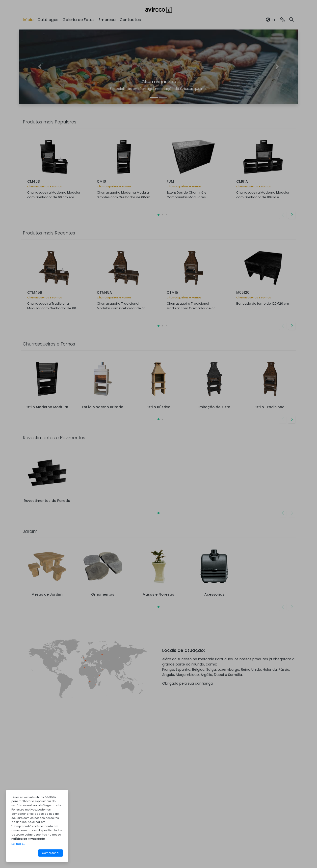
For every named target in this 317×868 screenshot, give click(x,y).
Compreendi (51, 853)
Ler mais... (18, 844)
